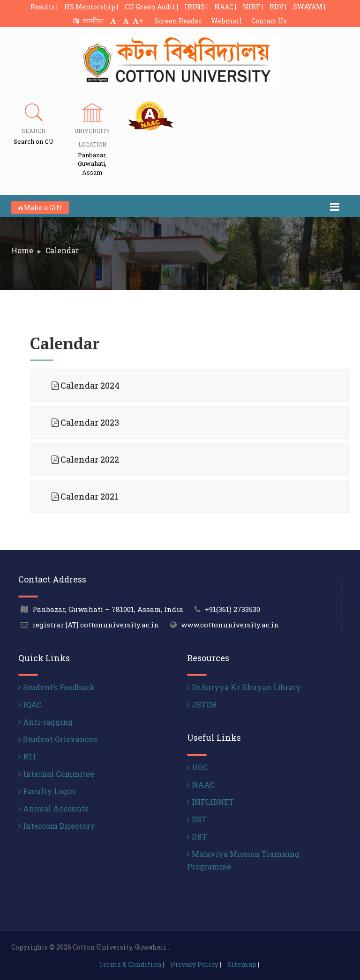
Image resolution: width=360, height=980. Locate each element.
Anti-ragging (45, 722)
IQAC (30, 704)
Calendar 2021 (85, 496)
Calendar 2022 (85, 459)
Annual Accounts (53, 808)
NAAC (201, 785)
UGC (197, 767)
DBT (197, 836)
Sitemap (242, 964)
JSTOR (202, 704)
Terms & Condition (130, 964)
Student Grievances (58, 739)
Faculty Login (47, 791)
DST (197, 819)
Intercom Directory (57, 826)
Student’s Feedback (56, 687)
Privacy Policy (195, 964)
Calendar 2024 (86, 385)
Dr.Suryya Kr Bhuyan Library (244, 687)
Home (22, 250)
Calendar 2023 (85, 422)
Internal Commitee (56, 774)
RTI (27, 756)
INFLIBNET (210, 802)
